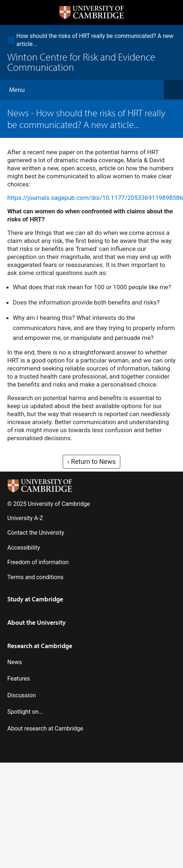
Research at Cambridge (40, 646)
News (18, 113)
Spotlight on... (25, 712)
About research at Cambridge (45, 728)
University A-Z (25, 518)
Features (19, 679)
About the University (36, 622)
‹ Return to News (91, 462)
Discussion (22, 695)
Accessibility (24, 548)
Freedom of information (38, 562)
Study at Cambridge (35, 599)
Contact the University (36, 533)
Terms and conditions (35, 577)
